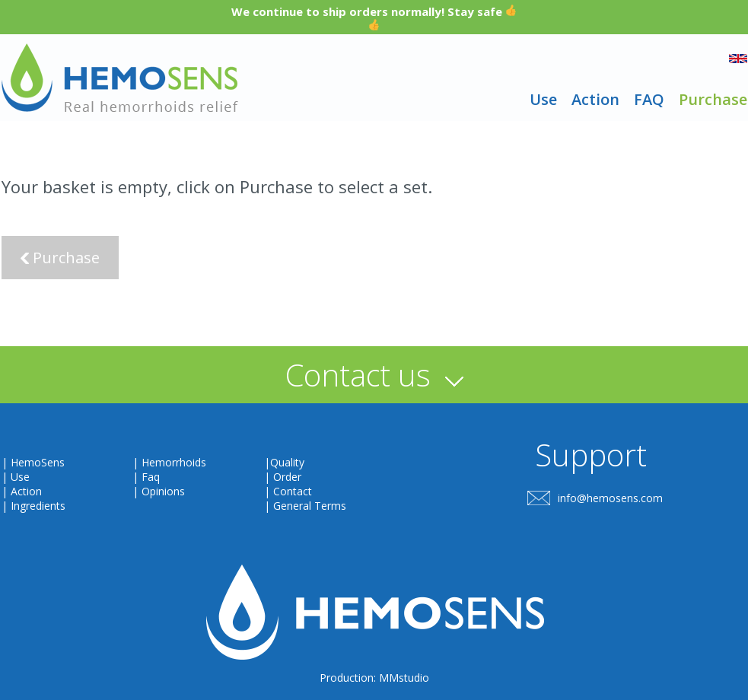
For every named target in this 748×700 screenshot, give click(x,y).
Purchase (713, 99)
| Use (16, 477)
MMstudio (404, 678)
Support (591, 455)
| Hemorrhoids (169, 462)
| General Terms (305, 506)
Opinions (163, 491)
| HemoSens (33, 462)
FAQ (649, 99)
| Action (22, 491)
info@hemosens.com (610, 498)
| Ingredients (33, 506)
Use (543, 99)
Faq (151, 477)
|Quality (284, 462)
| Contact (288, 491)
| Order (283, 477)
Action (595, 99)
